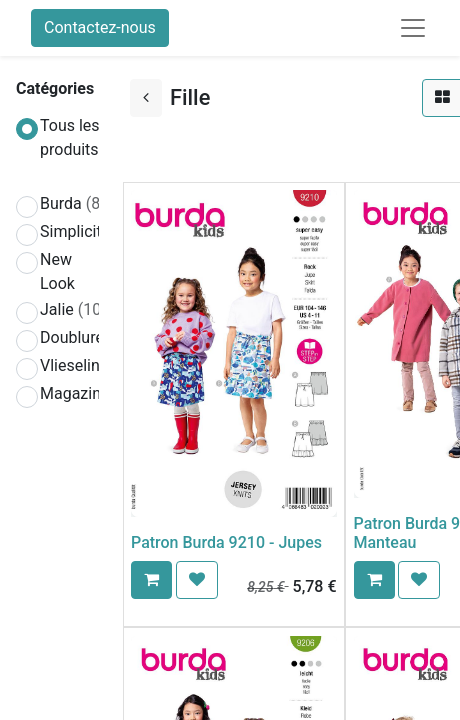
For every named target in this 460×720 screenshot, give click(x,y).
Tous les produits (70, 137)
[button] (151, 580)
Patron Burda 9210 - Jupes (226, 542)
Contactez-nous (100, 27)
